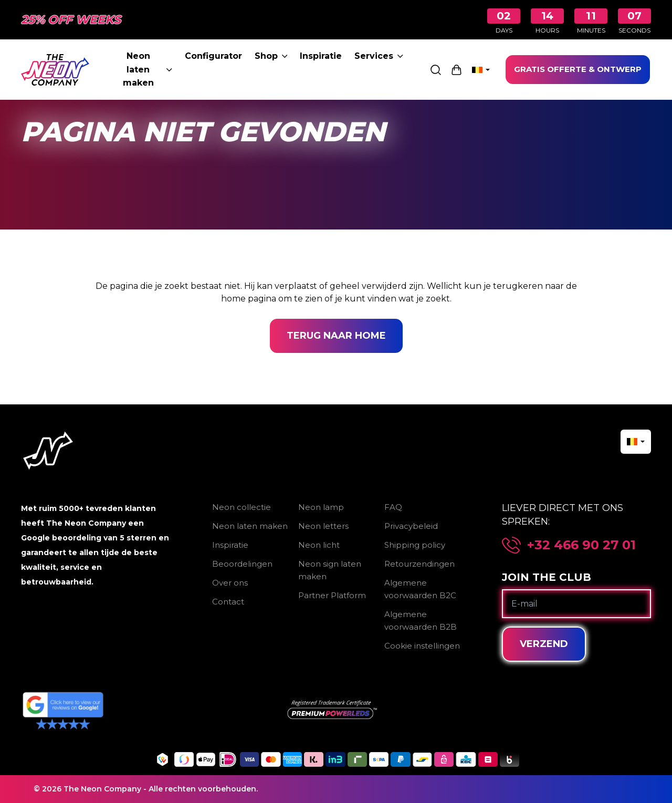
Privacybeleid (411, 526)
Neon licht (319, 545)
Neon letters (323, 526)
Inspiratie (321, 56)
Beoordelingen (242, 564)
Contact (228, 602)
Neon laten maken (148, 69)
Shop (271, 56)
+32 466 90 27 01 (581, 545)
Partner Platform (332, 595)
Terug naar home (336, 336)
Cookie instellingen (422, 646)
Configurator (213, 56)
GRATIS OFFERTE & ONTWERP (578, 69)
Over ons (230, 583)
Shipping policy (415, 545)
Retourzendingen (419, 564)
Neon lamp (321, 507)
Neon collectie (241, 507)
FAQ (393, 507)
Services (379, 56)
